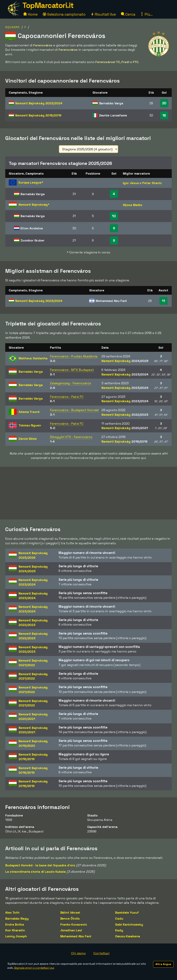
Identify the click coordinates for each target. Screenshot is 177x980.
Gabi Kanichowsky (129, 924)
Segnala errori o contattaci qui (34, 968)
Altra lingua (163, 964)
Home (30, 14)
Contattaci (101, 953)
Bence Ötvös (70, 918)
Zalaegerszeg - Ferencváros (70, 383)
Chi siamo (78, 953)
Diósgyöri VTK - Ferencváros (71, 437)
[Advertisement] (88, 493)
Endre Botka (15, 924)
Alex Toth (12, 912)
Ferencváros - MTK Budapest (72, 370)
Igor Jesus (131, 183)
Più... (146, 14)
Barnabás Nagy (17, 918)
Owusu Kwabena (128, 936)
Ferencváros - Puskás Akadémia (74, 356)
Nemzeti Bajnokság (39, 103)
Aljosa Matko (133, 205)
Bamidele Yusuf (127, 912)
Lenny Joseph (16, 936)
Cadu (119, 918)
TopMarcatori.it (48, 5)
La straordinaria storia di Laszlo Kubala (35, 872)
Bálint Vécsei (70, 912)
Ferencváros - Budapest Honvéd (74, 410)
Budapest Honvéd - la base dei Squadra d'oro (40, 865)
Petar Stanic (152, 183)
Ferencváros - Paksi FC (67, 397)
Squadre (13, 27)
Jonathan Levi (71, 930)
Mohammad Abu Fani (76, 936)
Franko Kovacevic (74, 924)
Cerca (128, 14)
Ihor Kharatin (15, 930)
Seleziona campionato (64, 14)
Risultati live (103, 14)
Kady (119, 930)
